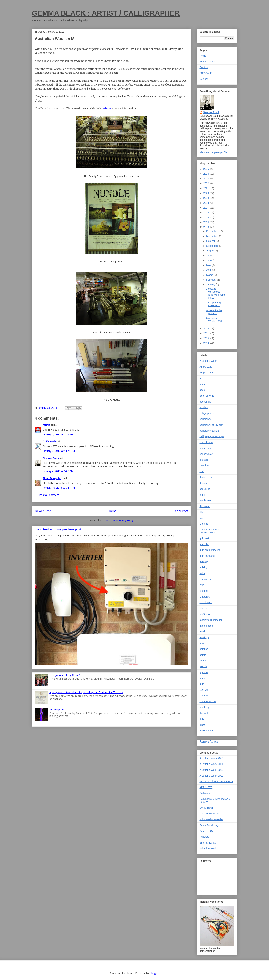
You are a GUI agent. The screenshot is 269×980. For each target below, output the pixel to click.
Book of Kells (207, 396)
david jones (206, 477)
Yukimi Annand (208, 848)
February (212, 280)
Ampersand (206, 367)
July (209, 255)
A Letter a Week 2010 (211, 758)
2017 (206, 208)
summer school (208, 701)
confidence (206, 448)
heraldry (204, 562)
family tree (205, 500)
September (213, 246)
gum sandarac (207, 556)
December (212, 231)
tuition (203, 725)
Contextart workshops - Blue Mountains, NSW (216, 293)
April (209, 270)
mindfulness (206, 626)
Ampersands (207, 373)
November (212, 236)
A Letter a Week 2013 (211, 776)
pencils (203, 666)
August (210, 251)
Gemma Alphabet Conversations (209, 531)
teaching (204, 707)
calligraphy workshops (212, 436)
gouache (204, 544)
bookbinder (206, 402)
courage (204, 460)
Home (112, 511)
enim (202, 495)
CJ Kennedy (49, 441)
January (211, 284)
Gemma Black (51, 458)
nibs (202, 643)
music (203, 631)
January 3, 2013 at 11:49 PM (59, 451)
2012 (206, 329)
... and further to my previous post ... (59, 529)
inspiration (205, 579)
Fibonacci (205, 506)
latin (202, 585)
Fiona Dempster (52, 478)
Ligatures (205, 597)
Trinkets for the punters (214, 312)
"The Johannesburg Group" (65, 675)
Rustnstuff (205, 837)
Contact (204, 67)
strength (204, 690)
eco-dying (205, 489)
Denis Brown (207, 808)
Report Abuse (209, 741)
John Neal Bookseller (211, 819)
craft (202, 471)
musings (204, 637)
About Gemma (208, 62)
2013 (206, 227)
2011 (206, 333)
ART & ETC (206, 787)
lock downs (206, 602)
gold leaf (204, 538)
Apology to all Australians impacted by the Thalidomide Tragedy (86, 692)
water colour (206, 730)
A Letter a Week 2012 (211, 770)
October (211, 241)
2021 (206, 188)
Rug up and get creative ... (214, 304)
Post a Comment (49, 495)
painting (204, 649)
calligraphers (207, 413)
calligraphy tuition (209, 431)
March (210, 275)
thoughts (204, 713)
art (201, 378)
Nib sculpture (57, 709)
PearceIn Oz (206, 831)
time (202, 719)
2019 (206, 198)
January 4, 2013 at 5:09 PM (58, 471)
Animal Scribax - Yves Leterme (217, 781)
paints (203, 655)
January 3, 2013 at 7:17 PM (58, 434)
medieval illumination (211, 620)
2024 (206, 174)
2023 (206, 179)
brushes (204, 407)
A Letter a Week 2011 (211, 764)
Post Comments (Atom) (119, 520)
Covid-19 (205, 466)
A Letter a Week (208, 361)
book (202, 390)
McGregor (205, 614)
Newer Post (43, 511)
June (209, 260)
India (202, 573)
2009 (206, 343)
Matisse (204, 608)
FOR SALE (206, 73)
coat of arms (206, 442)
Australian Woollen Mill (214, 320)
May (209, 265)
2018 (206, 203)
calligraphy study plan (212, 425)
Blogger (154, 973)
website (106, 108)
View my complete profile (213, 152)
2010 (206, 338)
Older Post (181, 511)
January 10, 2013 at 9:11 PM (59, 488)
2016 (206, 212)
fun (201, 518)
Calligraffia (205, 793)
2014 (206, 222)
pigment (204, 672)
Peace (203, 661)
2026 (206, 169)
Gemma (204, 524)
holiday (203, 568)
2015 (206, 217)
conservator (206, 454)
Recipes (204, 79)
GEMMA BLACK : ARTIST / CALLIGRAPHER (106, 13)
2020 (206, 193)
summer (204, 696)
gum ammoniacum (210, 550)
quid (202, 684)
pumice (204, 678)
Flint (202, 512)
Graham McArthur (209, 814)
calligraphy (206, 419)
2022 (206, 183)
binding (204, 384)
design (203, 483)
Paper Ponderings (210, 825)
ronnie (46, 425)
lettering (204, 591)
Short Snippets (208, 843)
